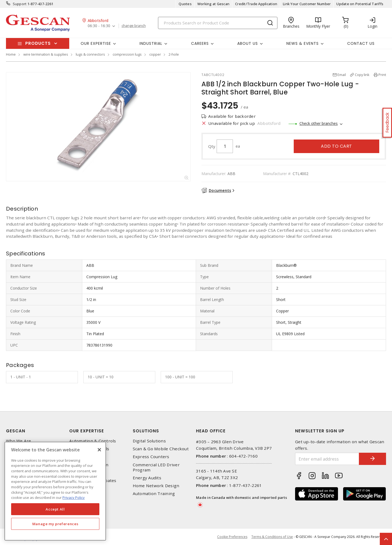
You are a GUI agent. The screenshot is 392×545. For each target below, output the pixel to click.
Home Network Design (156, 486)
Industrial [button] (151, 43)
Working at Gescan (213, 4)
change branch (134, 26)
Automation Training (154, 494)
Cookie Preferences (232, 537)
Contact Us (361, 43)
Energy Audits (147, 478)
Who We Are (19, 441)
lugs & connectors (90, 54)
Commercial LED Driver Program (156, 467)
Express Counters (151, 457)
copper (155, 54)
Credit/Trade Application (256, 4)
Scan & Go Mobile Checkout (161, 449)
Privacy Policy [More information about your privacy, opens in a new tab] (74, 498)
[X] (99, 450)
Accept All (55, 509)
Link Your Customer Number (307, 4)
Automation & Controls (93, 441)
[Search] (218, 23)
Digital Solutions (149, 441)
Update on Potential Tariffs (360, 4)
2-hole (174, 54)
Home (11, 54)
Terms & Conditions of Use (272, 537)
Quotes (185, 4)
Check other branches (319, 123)
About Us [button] (248, 43)
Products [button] (38, 43)
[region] (55, 491)
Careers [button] (200, 43)
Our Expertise (87, 431)
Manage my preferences (55, 524)
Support (20, 4)
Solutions (146, 431)
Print (382, 75)
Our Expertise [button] (96, 43)
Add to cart (336, 146)
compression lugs (127, 54)
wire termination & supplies (46, 54)
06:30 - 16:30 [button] (99, 26)
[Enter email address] (327, 459)
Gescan (16, 431)
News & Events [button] (303, 43)
